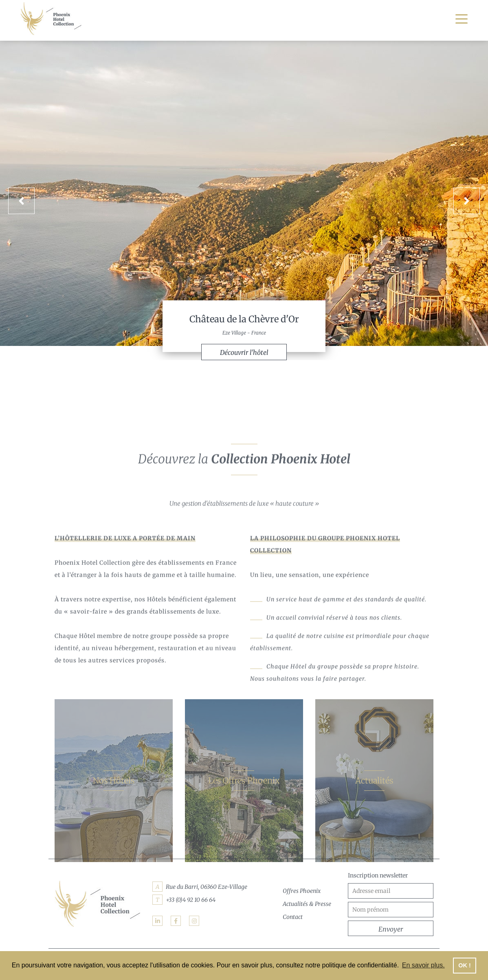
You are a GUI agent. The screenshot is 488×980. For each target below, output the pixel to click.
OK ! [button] (464, 965)
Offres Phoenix (302, 891)
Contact (293, 917)
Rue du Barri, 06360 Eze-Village (207, 887)
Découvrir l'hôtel (244, 352)
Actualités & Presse (307, 904)
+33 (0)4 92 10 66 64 (191, 900)
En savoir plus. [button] (423, 965)
